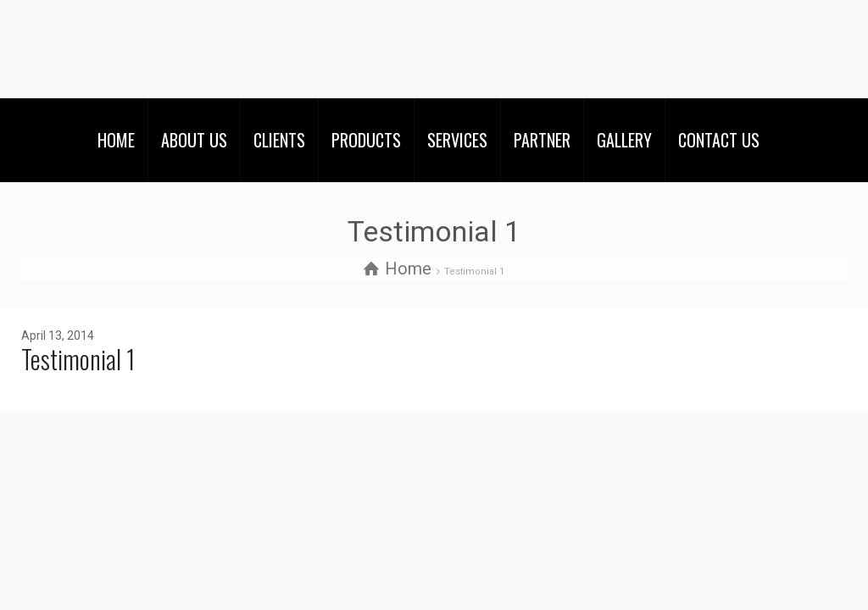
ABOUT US (194, 140)
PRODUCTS (366, 140)
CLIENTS (279, 140)
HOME (116, 140)
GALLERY (624, 140)
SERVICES (457, 140)
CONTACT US (719, 140)
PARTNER (542, 140)
